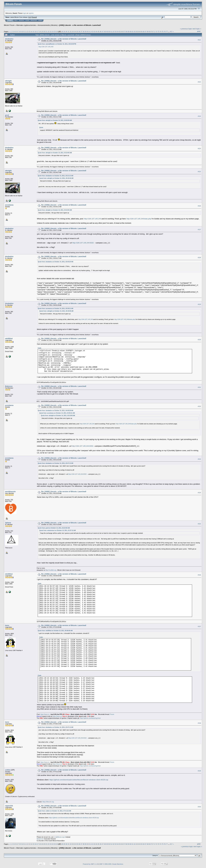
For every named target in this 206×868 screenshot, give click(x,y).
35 (77, 31)
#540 (199, 807)
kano (7, 625)
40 (88, 31)
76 (165, 31)
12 (27, 31)
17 (38, 31)
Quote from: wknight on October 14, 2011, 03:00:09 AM (55, 120)
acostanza (9, 205)
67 (146, 31)
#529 (199, 304)
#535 (199, 524)
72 (156, 31)
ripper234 (9, 806)
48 (105, 31)
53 (116, 31)
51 (111, 31)
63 (137, 31)
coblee (8, 770)
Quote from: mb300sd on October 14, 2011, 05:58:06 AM (55, 631)
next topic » (197, 29)
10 (23, 31)
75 (163, 31)
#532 (199, 406)
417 (171, 31)
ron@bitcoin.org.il (60, 837)
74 (160, 31)
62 (135, 31)
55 (120, 31)
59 (128, 31)
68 (148, 31)
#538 (199, 723)
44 (96, 31)
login (25, 13)
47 (103, 31)
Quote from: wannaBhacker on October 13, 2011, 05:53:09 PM (57, 44)
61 (133, 31)
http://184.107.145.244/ (46, 47)
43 (94, 31)
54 (118, 31)
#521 (199, 40)
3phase (8, 523)
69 (150, 31)
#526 (199, 206)
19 (42, 31)
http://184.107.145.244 (92, 219)
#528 (199, 258)
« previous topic (186, 29)
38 (83, 31)
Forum (112, 714)
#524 (199, 149)
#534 (199, 493)
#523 (199, 116)
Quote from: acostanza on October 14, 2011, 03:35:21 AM (55, 309)
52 (113, 31)
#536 (199, 575)
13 (29, 31)
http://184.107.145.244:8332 (83, 243)
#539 (199, 771)
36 (79, 31)
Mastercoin (40, 839)
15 (34, 31)
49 (107, 31)
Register (34, 20)
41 (90, 31)
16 (36, 31)
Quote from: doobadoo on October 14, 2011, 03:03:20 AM (55, 262)
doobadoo (9, 39)
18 (40, 31)
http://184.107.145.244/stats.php (139, 219)
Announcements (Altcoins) (48, 25)
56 (122, 31)
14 (31, 31)
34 (75, 31)
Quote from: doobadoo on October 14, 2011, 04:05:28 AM (55, 411)
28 (62, 31)
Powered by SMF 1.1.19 (91, 864)
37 (81, 31)
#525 (199, 172)
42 (92, 31)
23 (51, 31)
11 (25, 31)
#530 (199, 340)
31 (69, 31)
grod (7, 115)
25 (55, 31)
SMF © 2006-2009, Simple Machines (111, 864)
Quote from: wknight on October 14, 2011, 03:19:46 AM (55, 153)
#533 (199, 459)
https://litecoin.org (48, 802)
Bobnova (9, 386)
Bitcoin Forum (9, 25)
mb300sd (9, 338)
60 (131, 31)
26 (57, 31)
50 (109, 31)
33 (73, 31)
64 (139, 31)
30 (66, 31)
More (40, 20)
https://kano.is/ (57, 716)
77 (167, 31)
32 (71, 31)
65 (141, 31)
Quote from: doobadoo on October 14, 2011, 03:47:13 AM (55, 463)
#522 (199, 82)
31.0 (30, 17)
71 (154, 31)
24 (53, 31)
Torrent (34, 17)
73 (158, 31)
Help (16, 20)
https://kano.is (45, 714)
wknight (8, 81)
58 (126, 31)
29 (64, 31)
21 (46, 31)
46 (101, 31)
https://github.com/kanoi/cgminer (90, 718)
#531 (199, 387)
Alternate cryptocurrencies (26, 25)
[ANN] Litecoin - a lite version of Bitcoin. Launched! (80, 25)
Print (199, 31)
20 (44, 31)
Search (22, 20)
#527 (199, 230)
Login (27, 20)
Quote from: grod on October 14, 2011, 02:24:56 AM (54, 528)
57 (124, 31)
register (31, 13)
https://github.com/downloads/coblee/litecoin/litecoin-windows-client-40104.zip (79, 780)
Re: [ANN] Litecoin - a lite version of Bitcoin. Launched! (64, 39)
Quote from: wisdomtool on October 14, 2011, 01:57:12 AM (57, 530)
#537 (199, 626)
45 (98, 31)
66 (143, 31)
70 (152, 31)
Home (10, 20)
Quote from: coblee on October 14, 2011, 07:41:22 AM (54, 811)
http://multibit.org (51, 570)
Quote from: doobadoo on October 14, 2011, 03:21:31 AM (55, 176)
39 (86, 31)
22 (48, 31)
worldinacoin (10, 492)
